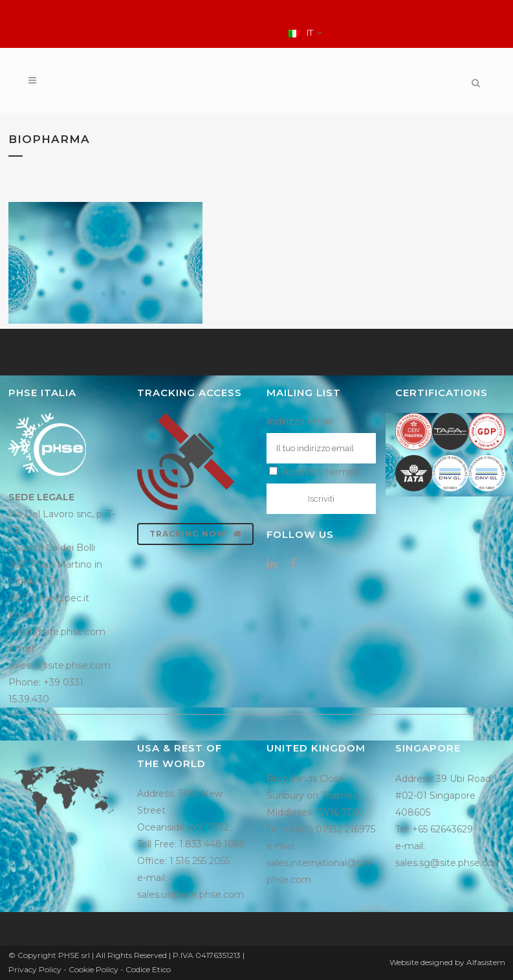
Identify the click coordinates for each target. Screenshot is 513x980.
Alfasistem (486, 962)
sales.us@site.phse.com (191, 895)
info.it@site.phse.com (57, 632)
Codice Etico (148, 969)
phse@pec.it (61, 598)
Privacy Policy (35, 969)
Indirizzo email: (300, 421)
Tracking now (195, 534)
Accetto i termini (313, 472)
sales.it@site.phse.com (60, 665)
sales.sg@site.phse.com (449, 863)
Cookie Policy (93, 969)
